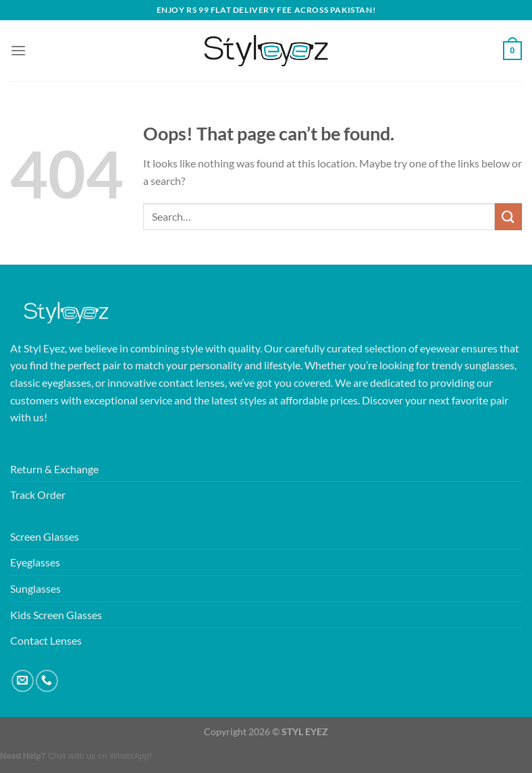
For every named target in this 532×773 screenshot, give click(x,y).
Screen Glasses (45, 536)
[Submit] (508, 216)
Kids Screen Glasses (56, 615)
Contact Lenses (46, 640)
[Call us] (47, 681)
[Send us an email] (23, 681)
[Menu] (18, 50)
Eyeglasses (35, 562)
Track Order (38, 495)
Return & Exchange (54, 469)
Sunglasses (35, 588)
